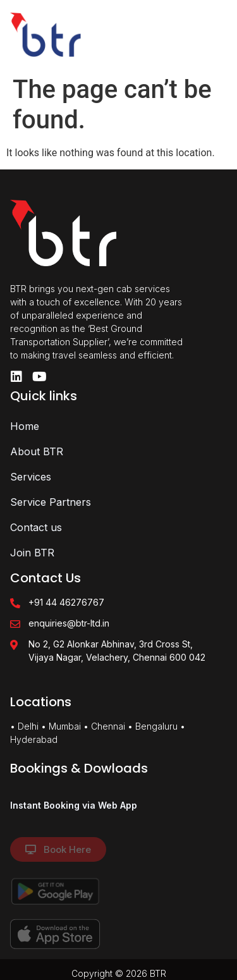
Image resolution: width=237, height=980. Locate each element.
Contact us (36, 527)
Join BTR (32, 553)
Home (25, 426)
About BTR (37, 451)
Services (31, 477)
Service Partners (51, 502)
